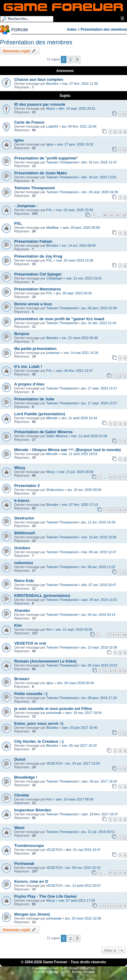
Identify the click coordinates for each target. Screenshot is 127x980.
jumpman (53, 353)
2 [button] (71, 60)
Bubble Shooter (83, 972)
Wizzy (51, 108)
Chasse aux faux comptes (39, 79)
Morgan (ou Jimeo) (32, 914)
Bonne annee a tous (33, 304)
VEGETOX (54, 763)
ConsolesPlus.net (45, 968)
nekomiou (24, 563)
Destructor (24, 518)
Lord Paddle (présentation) (40, 414)
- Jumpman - (26, 206)
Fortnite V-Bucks (46, 972)
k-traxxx (22, 500)
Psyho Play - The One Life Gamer (46, 896)
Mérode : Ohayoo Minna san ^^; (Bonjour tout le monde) (67, 450)
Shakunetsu (55, 490)
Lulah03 (52, 126)
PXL (49, 210)
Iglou (19, 140)
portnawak (54, 713)
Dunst (20, 759)
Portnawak (24, 863)
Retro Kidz (24, 581)
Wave (19, 828)
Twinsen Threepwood (62, 162)
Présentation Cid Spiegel (38, 274)
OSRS (65, 972)
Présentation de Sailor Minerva (43, 432)
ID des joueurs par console (40, 104)
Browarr (22, 679)
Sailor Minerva (57, 436)
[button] (77, 60)
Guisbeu (22, 548)
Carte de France (29, 122)
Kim (18, 625)
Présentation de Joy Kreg (38, 256)
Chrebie (22, 795)
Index (72, 29)
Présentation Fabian (33, 241)
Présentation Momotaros (38, 289)
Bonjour (22, 334)
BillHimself (24, 533)
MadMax (53, 228)
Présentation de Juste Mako (41, 173)
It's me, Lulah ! (28, 367)
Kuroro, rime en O (31, 881)
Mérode (52, 418)
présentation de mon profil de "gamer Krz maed (59, 319)
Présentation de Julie (34, 399)
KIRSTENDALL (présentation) (42, 596)
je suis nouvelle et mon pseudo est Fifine (53, 709)
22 (118, 215)
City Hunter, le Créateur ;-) (39, 741)
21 (111, 215)
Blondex (52, 84)
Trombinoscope (29, 846)
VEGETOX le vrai (30, 643)
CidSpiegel (54, 278)
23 (124, 215)
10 (124, 635)
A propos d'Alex (29, 384)
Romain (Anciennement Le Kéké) (45, 661)
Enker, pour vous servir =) (39, 723)
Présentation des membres (104, 29)
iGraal (74, 968)
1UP (63, 968)
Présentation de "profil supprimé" (46, 158)
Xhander (22, 610)
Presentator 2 (27, 486)
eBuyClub (88, 968)
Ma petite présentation (35, 349)
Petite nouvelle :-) (31, 694)
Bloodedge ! (26, 777)
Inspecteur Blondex (33, 810)
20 (105, 215)
